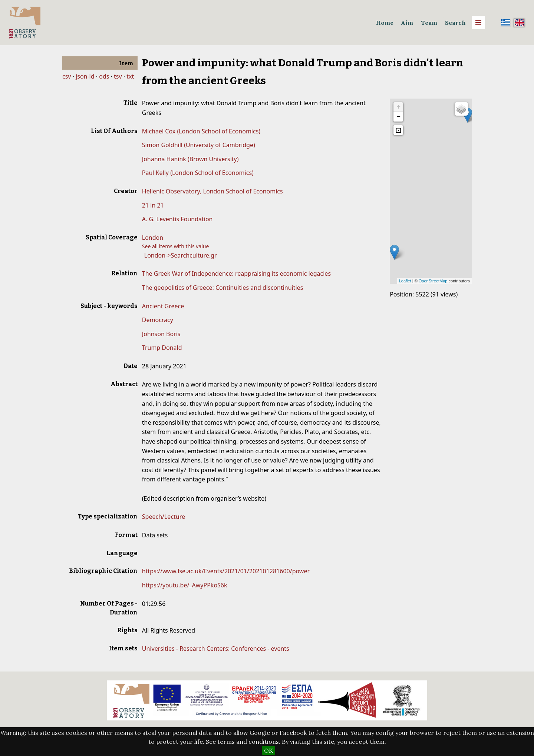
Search (455, 23)
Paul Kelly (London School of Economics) (198, 173)
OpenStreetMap (433, 281)
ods (104, 76)
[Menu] (478, 23)
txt (130, 76)
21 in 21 (153, 205)
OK (268, 750)
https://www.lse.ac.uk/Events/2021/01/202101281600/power (226, 571)
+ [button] (398, 107)
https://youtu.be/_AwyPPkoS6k (185, 585)
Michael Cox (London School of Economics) (201, 131)
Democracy (158, 320)
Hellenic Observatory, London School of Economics (212, 191)
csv (67, 76)
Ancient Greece (163, 306)
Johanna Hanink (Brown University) (190, 159)
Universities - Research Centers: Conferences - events (216, 649)
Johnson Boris (161, 334)
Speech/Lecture (164, 517)
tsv (118, 76)
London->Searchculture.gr (181, 255)
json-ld (85, 76)
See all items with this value (176, 246)
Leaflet (405, 281)
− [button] (398, 117)
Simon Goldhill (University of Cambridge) (199, 145)
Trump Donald (162, 348)
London (153, 238)
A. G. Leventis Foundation (177, 219)
